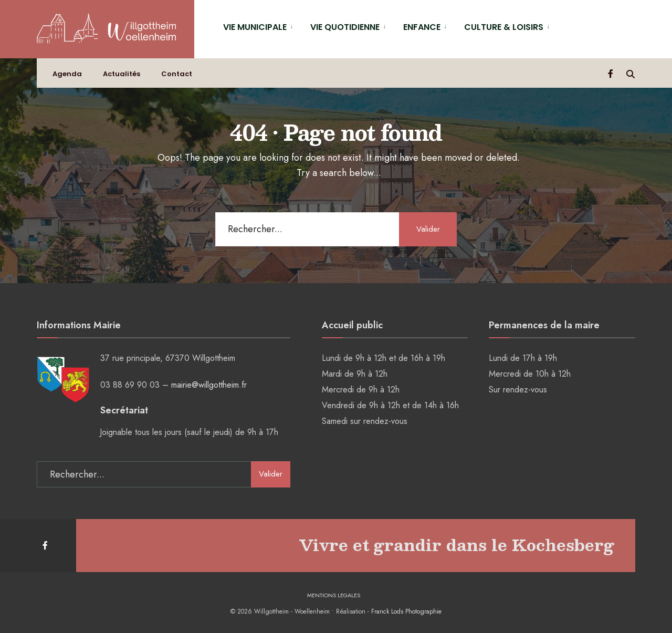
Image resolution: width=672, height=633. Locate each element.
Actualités (122, 74)
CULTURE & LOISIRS (504, 27)
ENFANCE (422, 27)
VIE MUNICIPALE (255, 27)
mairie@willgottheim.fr (209, 385)
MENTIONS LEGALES (334, 595)
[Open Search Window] (631, 73)
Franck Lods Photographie (406, 611)
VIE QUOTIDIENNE (345, 27)
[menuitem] (259, 26)
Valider (428, 229)
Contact (177, 74)
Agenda (67, 74)
